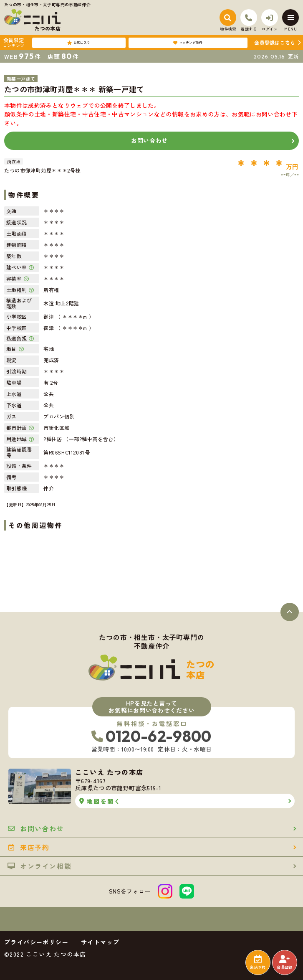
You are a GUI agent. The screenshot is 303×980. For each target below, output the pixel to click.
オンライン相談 (39, 866)
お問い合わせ (149, 140)
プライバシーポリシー (36, 942)
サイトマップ (100, 942)
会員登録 (284, 962)
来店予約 (258, 962)
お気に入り (79, 43)
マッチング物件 (188, 43)
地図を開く (100, 801)
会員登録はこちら (275, 42)
